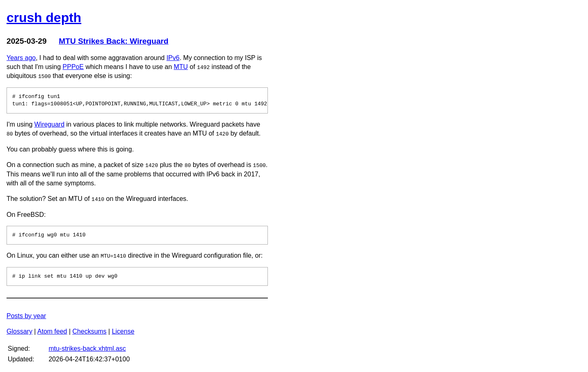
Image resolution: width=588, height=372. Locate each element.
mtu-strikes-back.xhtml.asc (87, 349)
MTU (181, 67)
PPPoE (73, 67)
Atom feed (52, 331)
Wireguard (49, 124)
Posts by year (26, 316)
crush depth (44, 18)
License (123, 331)
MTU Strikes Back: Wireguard (114, 41)
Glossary (19, 331)
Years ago (21, 58)
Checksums (89, 331)
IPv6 (173, 58)
